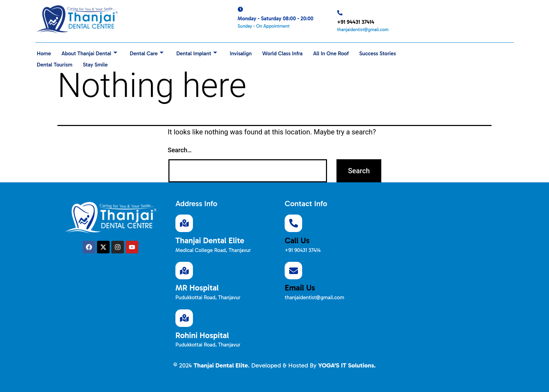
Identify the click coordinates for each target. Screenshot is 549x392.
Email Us (300, 288)
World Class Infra (289, 53)
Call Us (297, 240)
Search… (180, 150)
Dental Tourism (104, 62)
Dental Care (150, 53)
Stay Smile (146, 62)
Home (44, 53)
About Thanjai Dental (91, 53)
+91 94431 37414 (356, 22)
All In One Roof (339, 53)
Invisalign (246, 53)
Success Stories (56, 62)
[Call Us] (293, 223)
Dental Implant (201, 53)
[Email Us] (293, 271)
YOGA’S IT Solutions (346, 365)
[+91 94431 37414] (340, 13)
